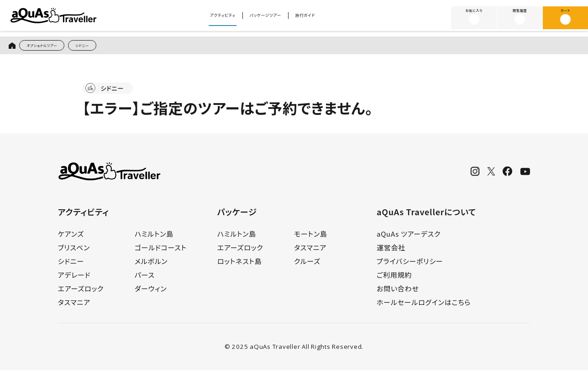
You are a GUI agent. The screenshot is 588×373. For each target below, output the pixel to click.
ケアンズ (71, 237)
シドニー (108, 47)
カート (565, 17)
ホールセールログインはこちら (424, 305)
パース (145, 278)
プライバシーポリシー (410, 264)
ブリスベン (74, 251)
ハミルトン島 (154, 237)
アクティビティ (206, 18)
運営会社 (391, 251)
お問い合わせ (398, 292)
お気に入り (474, 17)
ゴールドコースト (161, 251)
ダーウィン (151, 292)
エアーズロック (81, 292)
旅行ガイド (326, 18)
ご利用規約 (394, 278)
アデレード (74, 278)
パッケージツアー (269, 18)
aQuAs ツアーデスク (409, 237)
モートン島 (311, 237)
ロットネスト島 (240, 264)
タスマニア (74, 305)
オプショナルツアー (52, 47)
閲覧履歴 (520, 17)
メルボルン (151, 264)
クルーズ (307, 264)
